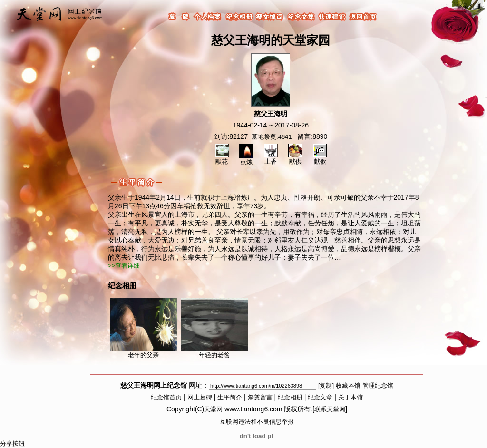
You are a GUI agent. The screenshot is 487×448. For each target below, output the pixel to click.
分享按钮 (12, 443)
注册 (476, 6)
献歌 (320, 158)
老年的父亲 (144, 328)
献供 (295, 158)
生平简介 (230, 397)
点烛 (246, 159)
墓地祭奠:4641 (272, 137)
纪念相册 (290, 397)
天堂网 (213, 409)
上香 (271, 158)
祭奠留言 (260, 397)
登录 (462, 6)
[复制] (326, 385)
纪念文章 (320, 397)
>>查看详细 (124, 266)
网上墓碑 (200, 397)
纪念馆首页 (166, 397)
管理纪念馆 (378, 385)
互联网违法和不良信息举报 (257, 422)
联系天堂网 (330, 409)
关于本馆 (351, 397)
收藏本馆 (348, 385)
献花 (222, 158)
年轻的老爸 (214, 328)
